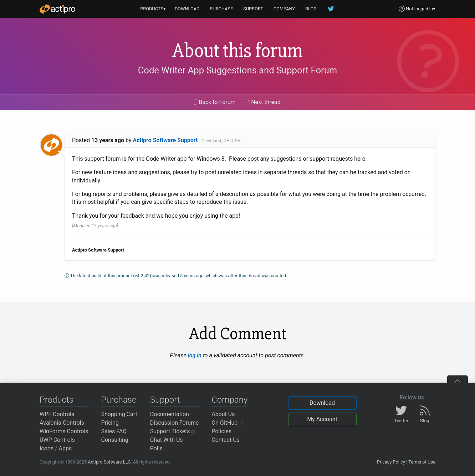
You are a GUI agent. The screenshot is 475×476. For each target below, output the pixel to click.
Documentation (170, 414)
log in (195, 355)
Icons (47, 448)
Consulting (115, 440)
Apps (65, 448)
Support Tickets (173, 431)
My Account (322, 419)
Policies (221, 431)
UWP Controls (57, 440)
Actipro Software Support (165, 140)
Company (229, 400)
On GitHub (227, 423)
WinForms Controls (64, 431)
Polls (156, 448)
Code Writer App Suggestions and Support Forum (238, 70)
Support (165, 400)
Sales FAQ (114, 431)
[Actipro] (57, 9)
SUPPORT (253, 9)
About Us (223, 414)
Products (57, 400)
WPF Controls (57, 414)
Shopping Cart (119, 414)
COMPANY (284, 9)
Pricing (110, 423)
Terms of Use (422, 462)
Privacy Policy (391, 462)
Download (322, 403)
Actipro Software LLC (109, 462)
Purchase (119, 400)
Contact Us (226, 440)
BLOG (311, 9)
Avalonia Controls (62, 423)
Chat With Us (167, 440)
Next (263, 102)
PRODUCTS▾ (153, 9)
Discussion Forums (175, 423)
